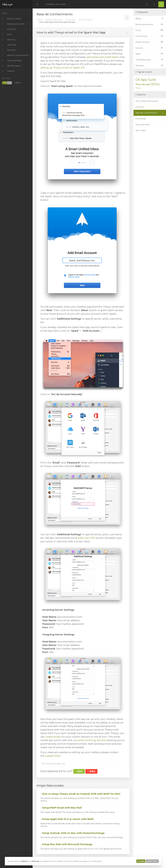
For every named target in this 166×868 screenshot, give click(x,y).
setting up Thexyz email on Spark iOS (63, 68)
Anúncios (150, 107)
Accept (141, 861)
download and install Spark (103, 57)
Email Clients (71, 20)
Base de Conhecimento (54, 20)
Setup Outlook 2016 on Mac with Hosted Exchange (73, 833)
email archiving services (92, 740)
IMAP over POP (86, 538)
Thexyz (138, 88)
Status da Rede (150, 125)
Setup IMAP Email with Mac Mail (61, 808)
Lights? (11, 83)
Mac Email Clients (85, 20)
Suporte (40, 20)
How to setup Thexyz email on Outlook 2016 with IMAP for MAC (80, 794)
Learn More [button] (152, 861)
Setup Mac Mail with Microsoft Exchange (66, 844)
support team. (53, 756)
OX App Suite (146, 80)
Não (91, 771)
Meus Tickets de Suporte (150, 101)
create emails (53, 737)
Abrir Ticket (150, 130)
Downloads (150, 119)
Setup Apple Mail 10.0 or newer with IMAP (67, 819)
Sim (79, 771)
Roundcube (143, 84)
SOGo (155, 84)
